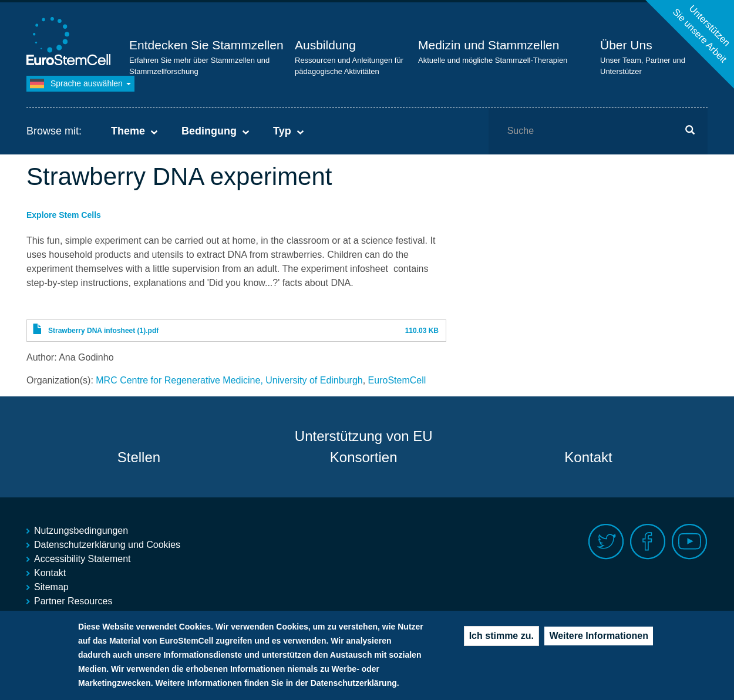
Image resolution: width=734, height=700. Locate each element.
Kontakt (588, 457)
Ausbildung (325, 45)
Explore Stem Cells (64, 215)
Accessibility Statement (83, 559)
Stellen (139, 457)
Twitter (606, 542)
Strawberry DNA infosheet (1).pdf (103, 331)
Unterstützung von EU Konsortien (364, 447)
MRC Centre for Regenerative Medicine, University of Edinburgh (229, 380)
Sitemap (51, 587)
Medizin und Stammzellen (489, 45)
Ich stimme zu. (501, 642)
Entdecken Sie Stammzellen (206, 45)
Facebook (648, 542)
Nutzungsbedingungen (81, 531)
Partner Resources (73, 601)
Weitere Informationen (599, 642)
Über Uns (626, 45)
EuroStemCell (397, 380)
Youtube (690, 542)
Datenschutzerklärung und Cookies (107, 545)
